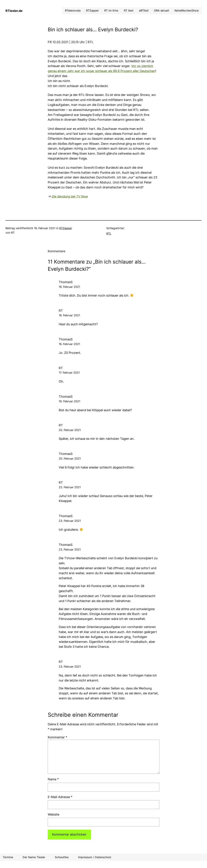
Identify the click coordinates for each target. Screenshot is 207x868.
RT (61, 425)
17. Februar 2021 (69, 373)
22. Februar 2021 (70, 487)
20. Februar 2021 (70, 430)
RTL (109, 233)
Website (54, 814)
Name (53, 779)
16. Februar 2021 (69, 287)
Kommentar (57, 737)
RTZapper (66, 228)
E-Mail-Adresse (60, 797)
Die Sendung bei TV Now (70, 196)
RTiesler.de (14, 11)
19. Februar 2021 (69, 401)
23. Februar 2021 (70, 521)
